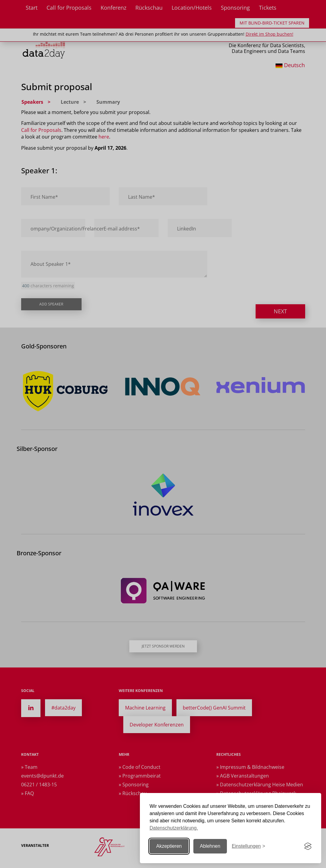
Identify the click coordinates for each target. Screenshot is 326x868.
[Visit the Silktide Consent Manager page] (308, 846)
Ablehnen (210, 846)
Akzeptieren (169, 846)
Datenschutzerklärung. (174, 828)
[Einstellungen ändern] (248, 846)
